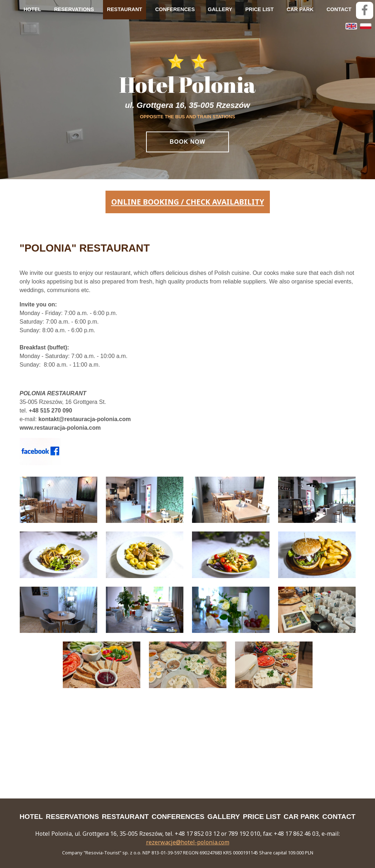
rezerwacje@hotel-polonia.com (188, 842)
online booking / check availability (188, 202)
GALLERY (220, 9)
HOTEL (32, 9)
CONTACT (339, 9)
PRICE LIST (259, 9)
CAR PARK (300, 9)
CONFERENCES (175, 9)
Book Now (188, 142)
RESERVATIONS (74, 9)
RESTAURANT (125, 9)
